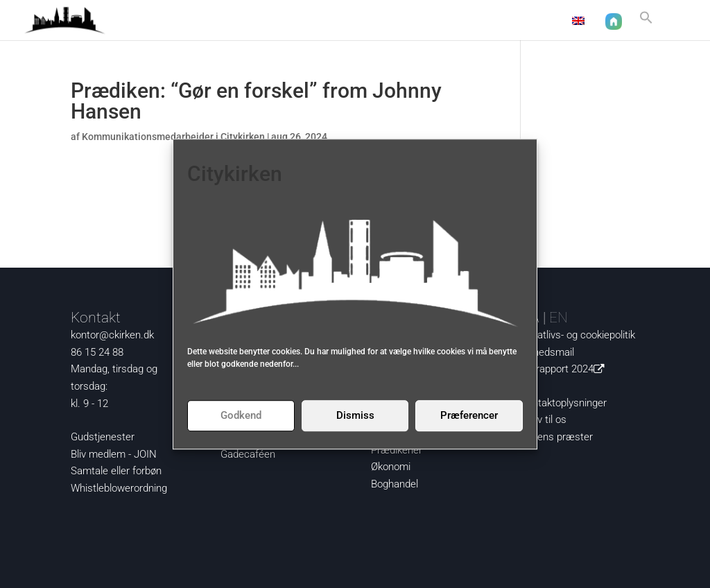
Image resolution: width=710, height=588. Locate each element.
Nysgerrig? (338, 21)
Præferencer (469, 415)
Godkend (241, 415)
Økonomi (391, 467)
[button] (646, 23)
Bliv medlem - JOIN (114, 454)
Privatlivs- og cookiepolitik (578, 335)
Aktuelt (283, 21)
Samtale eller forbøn (116, 471)
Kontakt (534, 21)
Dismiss (355, 415)
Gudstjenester (103, 437)
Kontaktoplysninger (564, 403)
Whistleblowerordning (119, 488)
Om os (472, 21)
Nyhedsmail (547, 352)
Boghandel (395, 484)
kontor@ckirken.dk (112, 335)
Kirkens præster (557, 437)
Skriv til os (544, 420)
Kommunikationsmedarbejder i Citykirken (173, 137)
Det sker (410, 21)
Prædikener (397, 450)
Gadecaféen (248, 454)
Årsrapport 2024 (565, 369)
